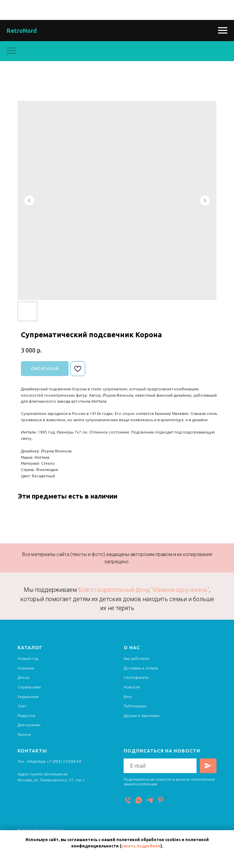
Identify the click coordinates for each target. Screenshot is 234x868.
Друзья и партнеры (142, 715)
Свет (22, 706)
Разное (24, 734)
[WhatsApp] (139, 800)
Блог (128, 697)
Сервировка (29, 687)
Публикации (135, 706)
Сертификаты (136, 677)
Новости (132, 687)
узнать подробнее (141, 846)
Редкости (26, 715)
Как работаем (137, 658)
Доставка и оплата (141, 668)
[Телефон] (128, 800)
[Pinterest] (161, 800)
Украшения (28, 697)
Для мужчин (29, 725)
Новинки (26, 668)
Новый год (28, 658)
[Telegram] (150, 800)
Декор (24, 677)
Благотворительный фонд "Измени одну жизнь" (144, 590)
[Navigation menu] (223, 31)
